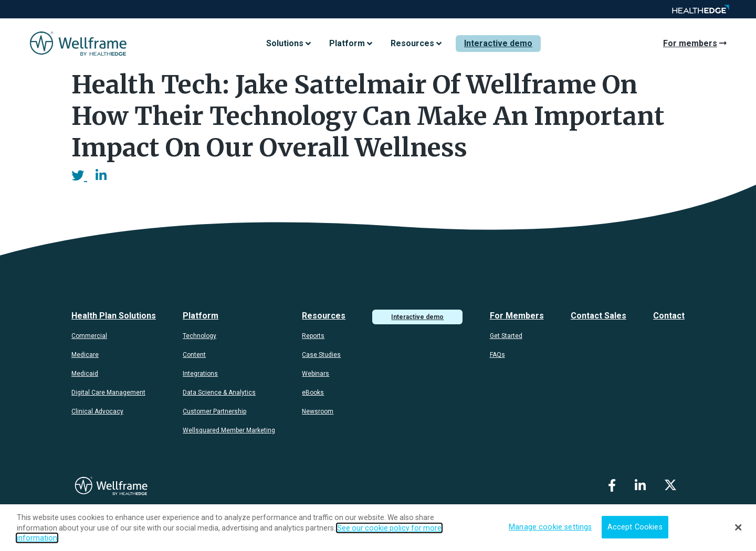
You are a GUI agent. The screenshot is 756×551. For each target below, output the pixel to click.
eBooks (313, 393)
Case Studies (321, 355)
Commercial (89, 336)
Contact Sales (598, 316)
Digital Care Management (108, 393)
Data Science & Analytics (219, 393)
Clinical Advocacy (97, 411)
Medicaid (85, 374)
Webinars (316, 374)
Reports (313, 336)
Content (194, 355)
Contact (669, 316)
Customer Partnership (214, 411)
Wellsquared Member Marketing (229, 430)
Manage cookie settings (550, 527)
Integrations (200, 374)
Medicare (85, 355)
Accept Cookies (635, 527)
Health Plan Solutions (114, 316)
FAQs (497, 355)
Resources (324, 316)
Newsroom (318, 411)
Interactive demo (498, 43)
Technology (199, 336)
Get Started (506, 336)
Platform (201, 316)
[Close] (739, 527)
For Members (517, 316)
